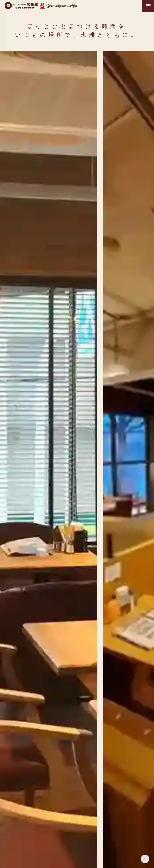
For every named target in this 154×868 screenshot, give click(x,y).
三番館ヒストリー (134, 807)
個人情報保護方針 (109, 822)
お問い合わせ (137, 822)
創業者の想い (74, 815)
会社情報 (140, 815)
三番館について (85, 807)
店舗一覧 (121, 815)
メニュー (109, 807)
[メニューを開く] (148, 6)
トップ (63, 807)
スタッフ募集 (99, 815)
